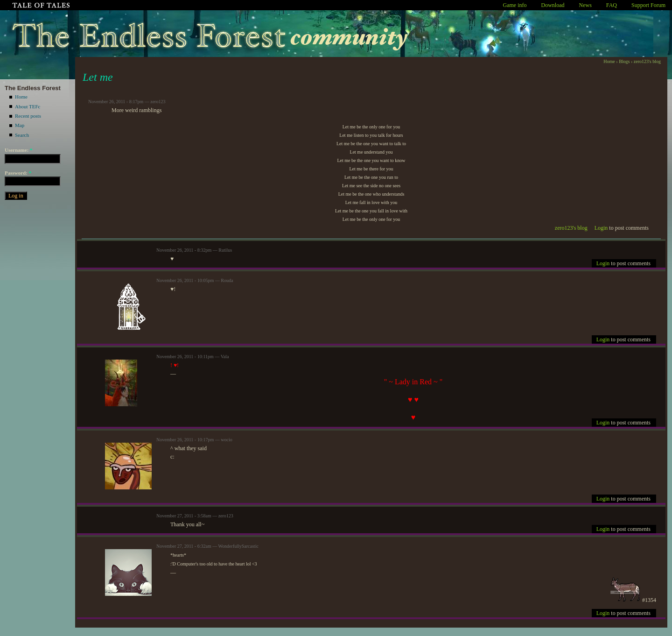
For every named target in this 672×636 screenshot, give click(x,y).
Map (20, 125)
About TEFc (28, 106)
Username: (19, 150)
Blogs (624, 61)
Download (553, 5)
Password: (18, 173)
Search (22, 135)
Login (601, 228)
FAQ (612, 5)
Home (21, 97)
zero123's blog (647, 61)
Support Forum (648, 5)
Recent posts (28, 116)
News (585, 5)
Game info (515, 5)
